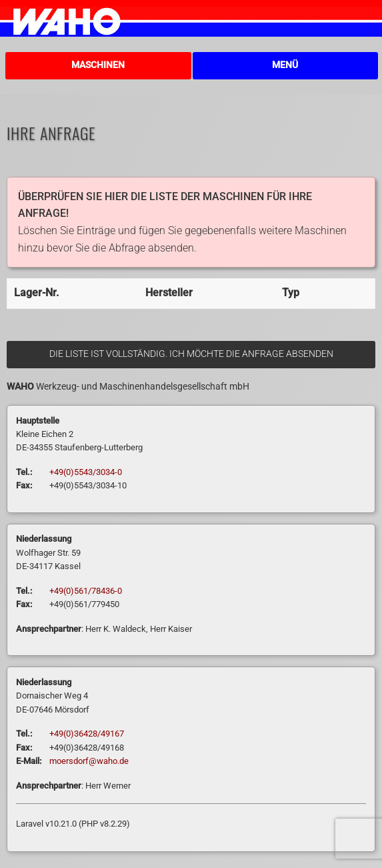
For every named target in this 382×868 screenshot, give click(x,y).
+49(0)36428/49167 (87, 734)
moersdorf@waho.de (89, 761)
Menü (285, 65)
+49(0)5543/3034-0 (86, 472)
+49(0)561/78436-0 (86, 591)
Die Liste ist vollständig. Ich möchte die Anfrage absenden (191, 354)
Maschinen (98, 65)
